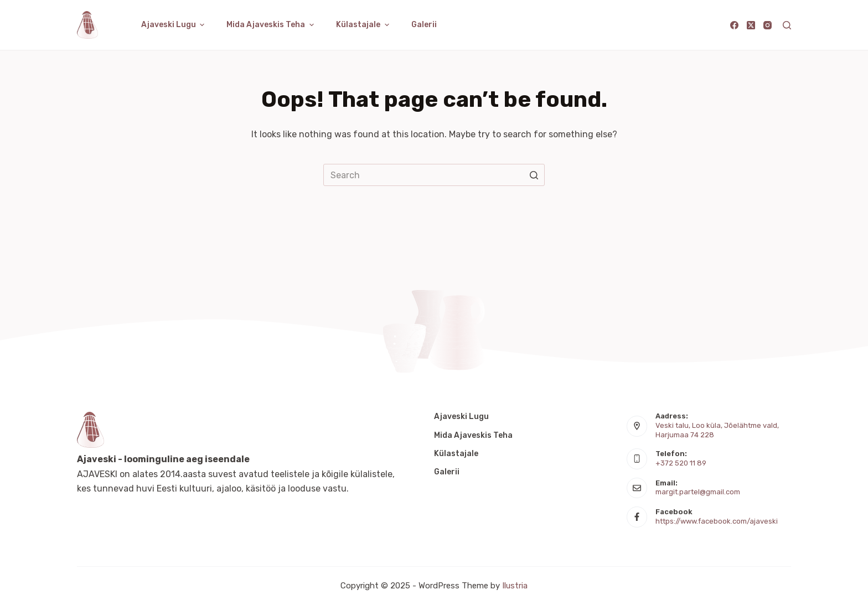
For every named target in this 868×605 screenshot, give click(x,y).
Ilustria (515, 586)
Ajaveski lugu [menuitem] (174, 25)
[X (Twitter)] (751, 25)
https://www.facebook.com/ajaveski (717, 521)
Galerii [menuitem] (424, 25)
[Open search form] (787, 25)
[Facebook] (734, 25)
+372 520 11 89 (681, 463)
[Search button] (534, 175)
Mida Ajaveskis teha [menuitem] (272, 25)
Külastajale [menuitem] (364, 25)
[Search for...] (434, 175)
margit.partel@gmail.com (698, 492)
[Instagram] (768, 25)
